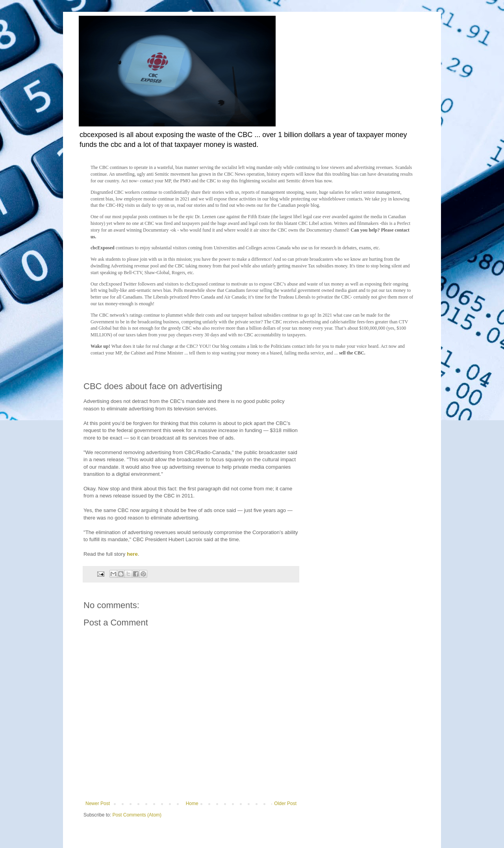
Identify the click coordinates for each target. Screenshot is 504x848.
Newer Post (98, 803)
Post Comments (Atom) (137, 815)
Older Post (285, 803)
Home (192, 803)
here (132, 554)
